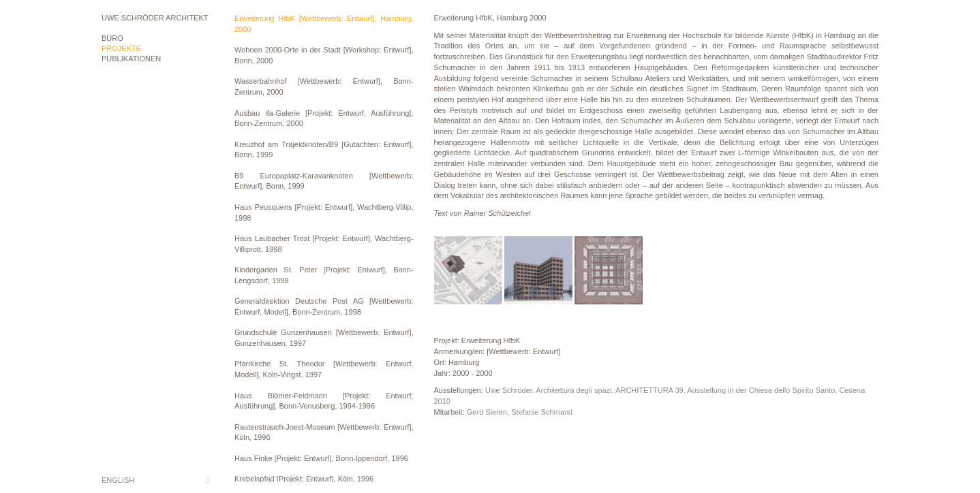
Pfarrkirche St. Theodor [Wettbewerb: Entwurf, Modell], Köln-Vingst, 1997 (324, 369)
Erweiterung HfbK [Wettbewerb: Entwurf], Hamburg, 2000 (324, 24)
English (118, 480)
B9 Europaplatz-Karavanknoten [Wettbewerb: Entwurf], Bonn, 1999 (324, 181)
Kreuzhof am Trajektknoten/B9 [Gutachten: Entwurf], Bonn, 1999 (324, 150)
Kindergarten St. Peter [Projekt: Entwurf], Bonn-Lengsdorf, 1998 (324, 275)
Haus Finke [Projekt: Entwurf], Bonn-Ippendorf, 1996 (321, 458)
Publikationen (131, 59)
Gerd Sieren (487, 412)
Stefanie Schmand (542, 412)
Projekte (121, 48)
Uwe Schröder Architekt (155, 18)
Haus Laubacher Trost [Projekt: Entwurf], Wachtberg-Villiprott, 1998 (324, 244)
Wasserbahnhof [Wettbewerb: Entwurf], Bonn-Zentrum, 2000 (324, 86)
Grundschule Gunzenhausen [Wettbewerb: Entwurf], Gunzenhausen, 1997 (324, 338)
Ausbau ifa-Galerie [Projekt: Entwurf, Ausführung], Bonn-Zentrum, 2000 (324, 118)
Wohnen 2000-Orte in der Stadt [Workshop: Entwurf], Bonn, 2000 (324, 55)
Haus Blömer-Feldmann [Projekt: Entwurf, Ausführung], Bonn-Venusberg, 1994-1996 (324, 401)
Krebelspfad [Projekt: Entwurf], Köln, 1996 (304, 479)
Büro (112, 38)
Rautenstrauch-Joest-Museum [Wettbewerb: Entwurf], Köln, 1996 (324, 432)
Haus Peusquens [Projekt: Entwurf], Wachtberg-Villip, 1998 (324, 212)
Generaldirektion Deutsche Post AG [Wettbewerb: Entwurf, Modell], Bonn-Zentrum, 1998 (324, 306)
